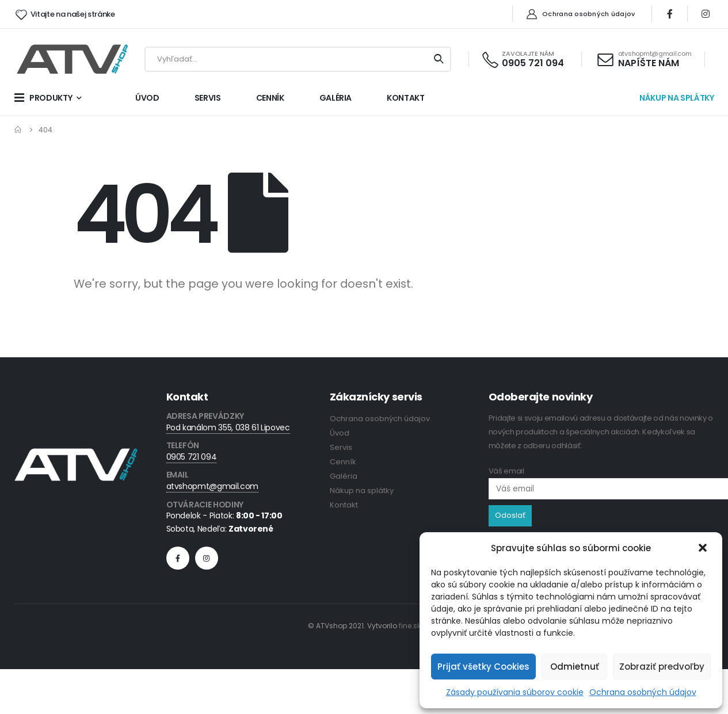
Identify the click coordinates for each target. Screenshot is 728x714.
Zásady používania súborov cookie (515, 692)
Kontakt (344, 505)
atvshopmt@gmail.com (212, 486)
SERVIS (208, 98)
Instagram (207, 558)
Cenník (343, 462)
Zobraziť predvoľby (662, 667)
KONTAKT (406, 98)
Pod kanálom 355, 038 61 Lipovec (228, 427)
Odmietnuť (575, 667)
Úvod (340, 433)
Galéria (344, 476)
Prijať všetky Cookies (483, 667)
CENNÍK (270, 98)
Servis (341, 447)
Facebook (178, 558)
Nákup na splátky (362, 490)
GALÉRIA (336, 98)
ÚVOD (147, 98)
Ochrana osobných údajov (643, 692)
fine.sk (410, 626)
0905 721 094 (192, 457)
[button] (704, 548)
